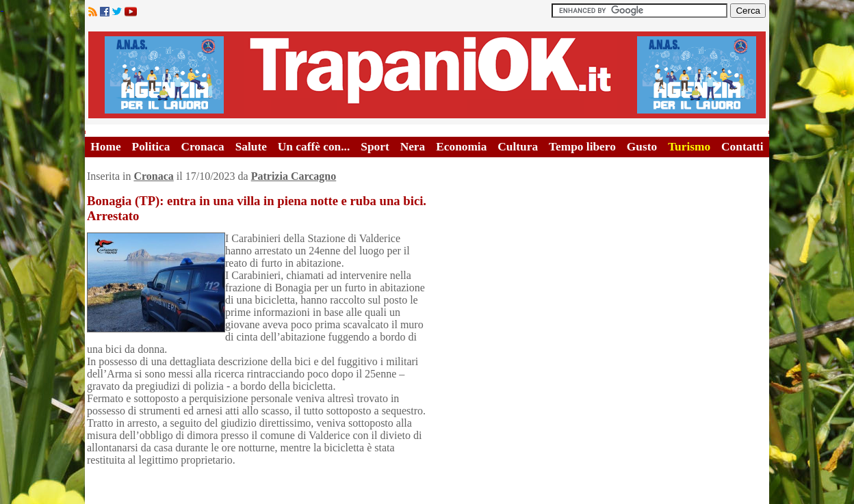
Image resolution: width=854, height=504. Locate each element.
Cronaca (202, 147)
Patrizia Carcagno (294, 176)
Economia (461, 147)
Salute (251, 147)
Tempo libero (582, 147)
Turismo (689, 147)
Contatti (742, 147)
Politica (151, 147)
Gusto (642, 147)
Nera (413, 147)
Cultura (518, 147)
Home (105, 147)
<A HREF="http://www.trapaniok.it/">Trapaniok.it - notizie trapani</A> (427, 75)
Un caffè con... (314, 147)
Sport (375, 147)
